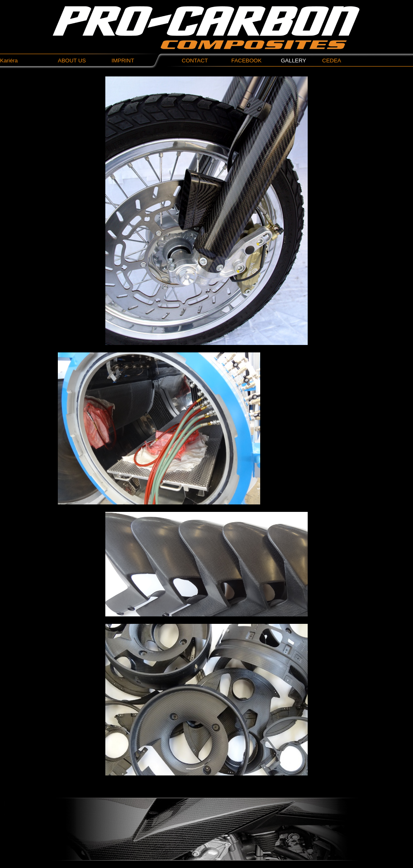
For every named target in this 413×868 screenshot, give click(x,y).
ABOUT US (72, 61)
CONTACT (195, 61)
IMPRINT (123, 61)
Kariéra (9, 61)
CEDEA (332, 61)
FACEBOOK (246, 61)
